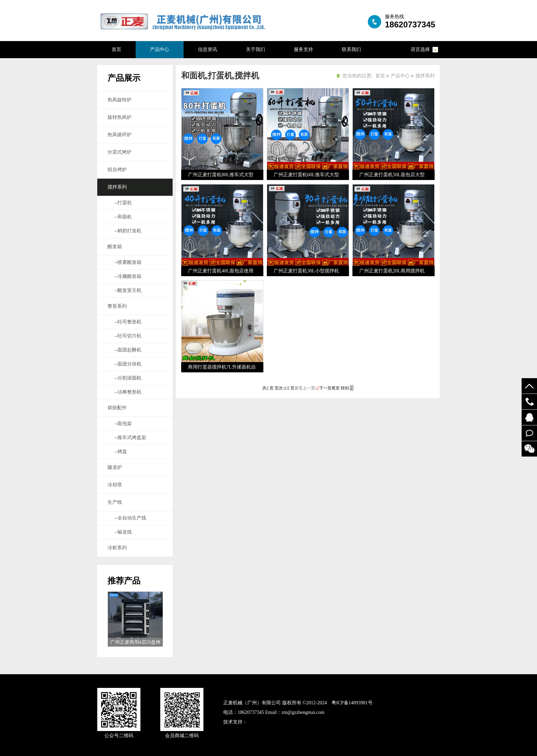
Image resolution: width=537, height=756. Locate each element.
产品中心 (160, 49)
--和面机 (123, 217)
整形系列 (117, 306)
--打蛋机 (123, 203)
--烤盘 (121, 452)
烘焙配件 (117, 408)
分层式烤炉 (120, 152)
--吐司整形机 (128, 322)
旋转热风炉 (120, 117)
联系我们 (351, 49)
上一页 (309, 388)
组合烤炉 (117, 170)
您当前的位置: (358, 76)
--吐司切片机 (128, 336)
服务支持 (303, 49)
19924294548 (529, 402)
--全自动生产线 (130, 518)
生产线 (115, 502)
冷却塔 (115, 485)
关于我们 (255, 49)
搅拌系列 (117, 187)
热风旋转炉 (120, 100)
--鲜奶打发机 (128, 231)
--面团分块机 (128, 364)
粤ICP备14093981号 (352, 703)
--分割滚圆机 (128, 378)
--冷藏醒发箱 (128, 276)
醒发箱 (115, 247)
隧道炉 (115, 467)
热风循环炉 (120, 135)
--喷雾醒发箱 (128, 262)
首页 (116, 49)
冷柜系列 (117, 548)
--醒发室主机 (128, 290)
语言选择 (420, 49)
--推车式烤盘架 (130, 438)
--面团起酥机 (128, 350)
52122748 (529, 417)
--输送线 (123, 532)
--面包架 (123, 424)
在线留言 (529, 433)
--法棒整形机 (128, 392)
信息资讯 (208, 49)
